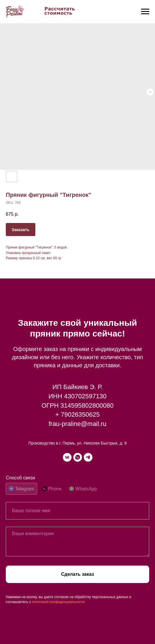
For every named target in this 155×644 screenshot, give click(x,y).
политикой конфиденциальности (58, 602)
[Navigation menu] (145, 12)
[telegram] (88, 457)
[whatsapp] (78, 457)
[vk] (67, 457)
